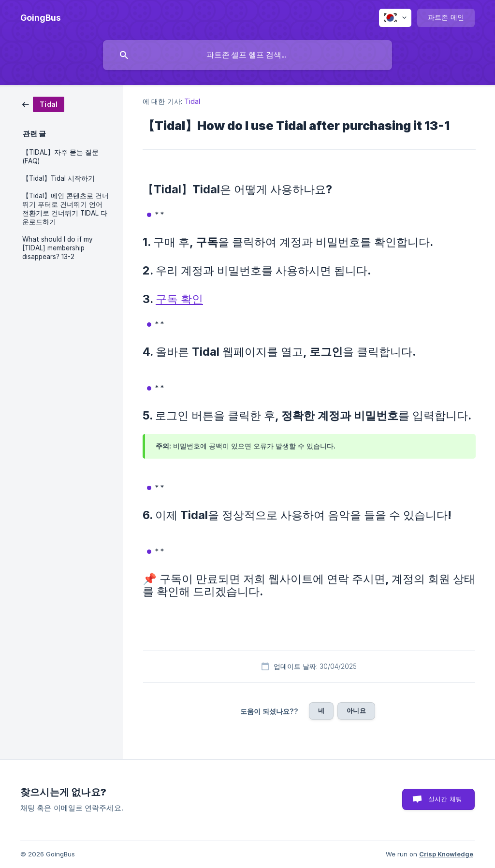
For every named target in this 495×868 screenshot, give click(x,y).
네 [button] (321, 710)
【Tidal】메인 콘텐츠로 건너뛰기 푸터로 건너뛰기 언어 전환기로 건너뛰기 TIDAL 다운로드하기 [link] (66, 209)
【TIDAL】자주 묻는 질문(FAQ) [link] (60, 157)
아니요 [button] (356, 710)
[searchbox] (247, 55)
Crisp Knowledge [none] (446, 854)
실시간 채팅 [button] (445, 799)
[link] (43, 104)
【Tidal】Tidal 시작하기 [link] (58, 178)
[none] (41, 18)
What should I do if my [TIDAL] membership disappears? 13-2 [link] (58, 248)
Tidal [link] (192, 101)
